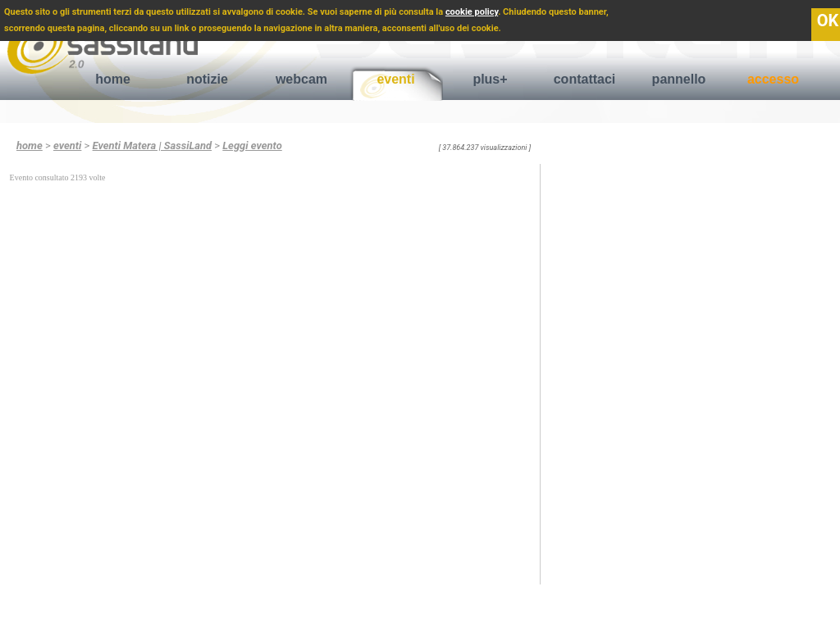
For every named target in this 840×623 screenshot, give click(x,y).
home (113, 79)
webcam (301, 79)
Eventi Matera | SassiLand (153, 146)
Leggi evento (252, 146)
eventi (395, 79)
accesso (773, 79)
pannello (679, 79)
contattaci (585, 79)
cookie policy (472, 12)
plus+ (490, 79)
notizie (207, 79)
